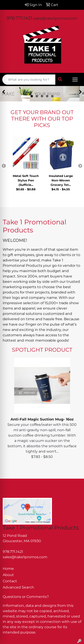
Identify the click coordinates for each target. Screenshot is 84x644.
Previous (4, 166)
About (8, 575)
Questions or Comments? (26, 597)
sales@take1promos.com (55, 18)
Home (8, 569)
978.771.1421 (19, 18)
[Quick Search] (29, 80)
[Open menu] (75, 80)
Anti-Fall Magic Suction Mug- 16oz (42, 419)
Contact (10, 581)
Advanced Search (18, 587)
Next (80, 166)
